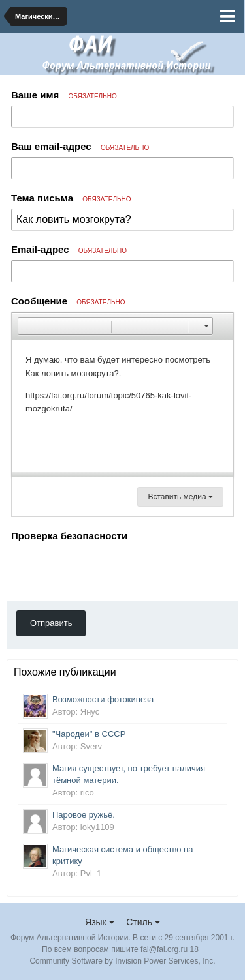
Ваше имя (64, 95)
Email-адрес (69, 249)
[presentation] (110, 571)
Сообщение (68, 301)
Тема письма (71, 198)
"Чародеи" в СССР (89, 734)
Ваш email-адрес (80, 146)
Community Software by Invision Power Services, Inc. (122, 961)
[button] (27, 326)
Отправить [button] (51, 623)
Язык (100, 922)
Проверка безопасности (69, 536)
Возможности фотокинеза (103, 699)
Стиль (143, 922)
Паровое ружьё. (84, 815)
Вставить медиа (180, 497)
